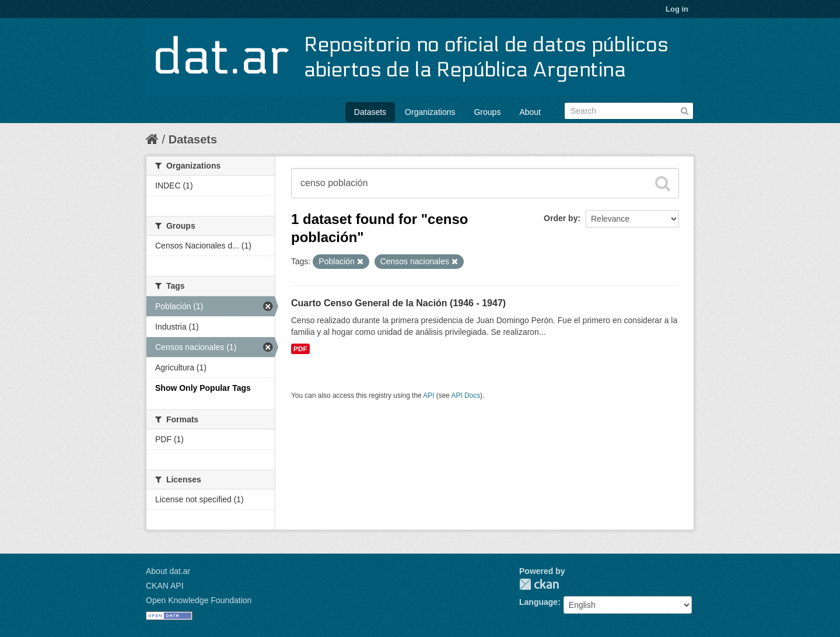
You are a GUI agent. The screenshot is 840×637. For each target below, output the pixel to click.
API (428, 395)
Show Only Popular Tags (203, 388)
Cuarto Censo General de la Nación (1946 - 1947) (398, 303)
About (530, 112)
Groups (487, 112)
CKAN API (165, 586)
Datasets (370, 112)
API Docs (466, 395)
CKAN (539, 584)
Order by (561, 218)
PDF (300, 349)
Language (538, 602)
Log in (677, 9)
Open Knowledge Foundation (199, 600)
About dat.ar (168, 571)
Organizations (430, 112)
